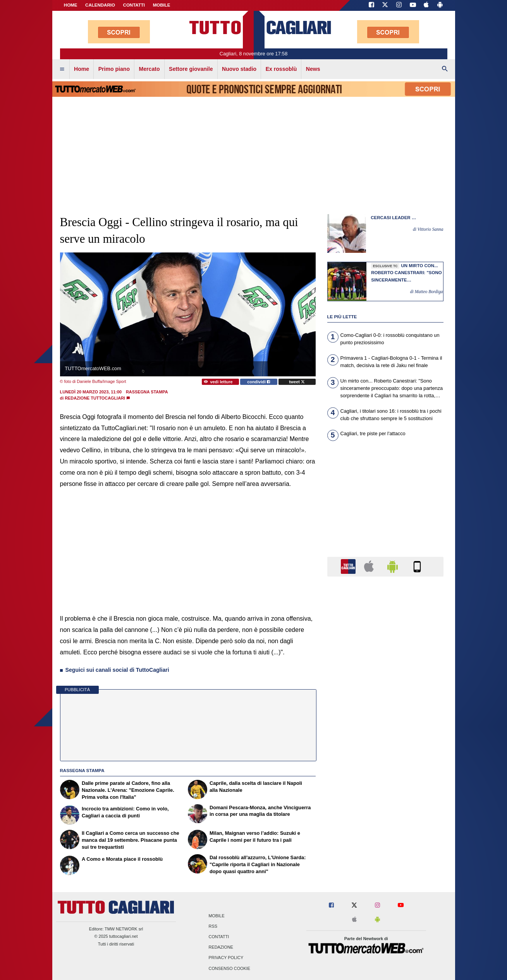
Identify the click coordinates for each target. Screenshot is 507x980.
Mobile (217, 916)
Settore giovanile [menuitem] (191, 69)
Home (71, 5)
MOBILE (162, 5)
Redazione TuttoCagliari (95, 398)
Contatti (219, 937)
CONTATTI (134, 5)
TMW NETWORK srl (124, 929)
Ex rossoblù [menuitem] (281, 69)
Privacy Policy (226, 958)
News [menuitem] (313, 69)
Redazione (221, 947)
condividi (259, 382)
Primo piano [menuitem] (114, 69)
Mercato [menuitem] (150, 69)
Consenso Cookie (230, 968)
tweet (297, 382)
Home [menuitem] (82, 69)
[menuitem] (62, 69)
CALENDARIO (100, 5)
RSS (213, 926)
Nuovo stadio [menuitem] (239, 69)
